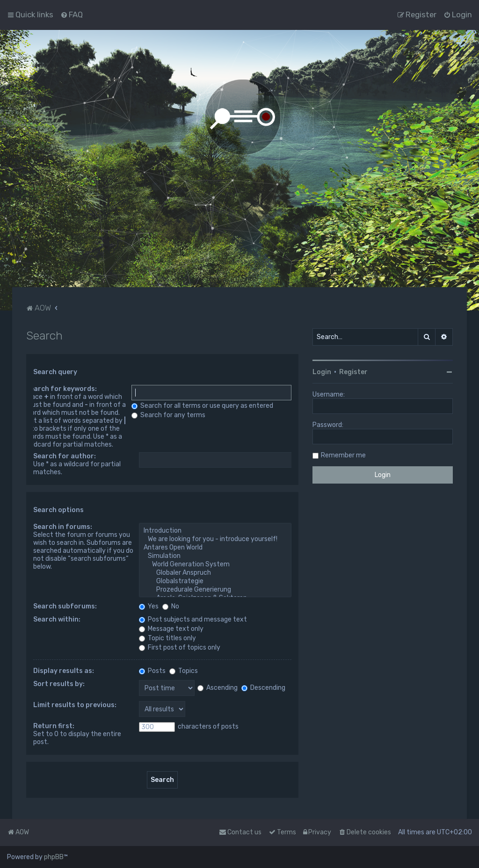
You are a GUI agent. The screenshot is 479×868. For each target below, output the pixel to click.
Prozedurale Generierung (215, 590)
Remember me (343, 455)
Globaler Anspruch (215, 573)
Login (322, 372)
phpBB (54, 857)
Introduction (215, 531)
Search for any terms (168, 415)
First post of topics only (180, 647)
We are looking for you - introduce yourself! (215, 539)
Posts (152, 671)
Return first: (54, 726)
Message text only (171, 629)
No (171, 606)
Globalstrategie (215, 581)
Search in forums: (63, 527)
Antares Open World (215, 548)
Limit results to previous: (75, 705)
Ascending (218, 688)
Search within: (57, 619)
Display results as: (64, 671)
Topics (184, 671)
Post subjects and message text (193, 619)
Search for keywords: (61, 389)
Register (353, 372)
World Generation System (215, 564)
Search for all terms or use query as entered (202, 406)
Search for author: (65, 456)
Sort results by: (59, 684)
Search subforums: (65, 606)
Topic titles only (167, 638)
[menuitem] (72, 14)
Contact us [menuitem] (240, 832)
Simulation (215, 556)
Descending (263, 688)
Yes (149, 606)
